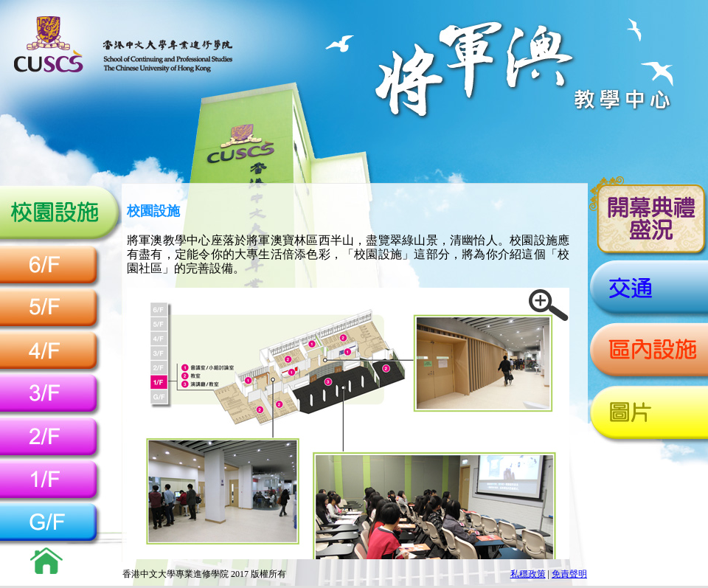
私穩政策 (528, 574)
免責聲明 (569, 574)
